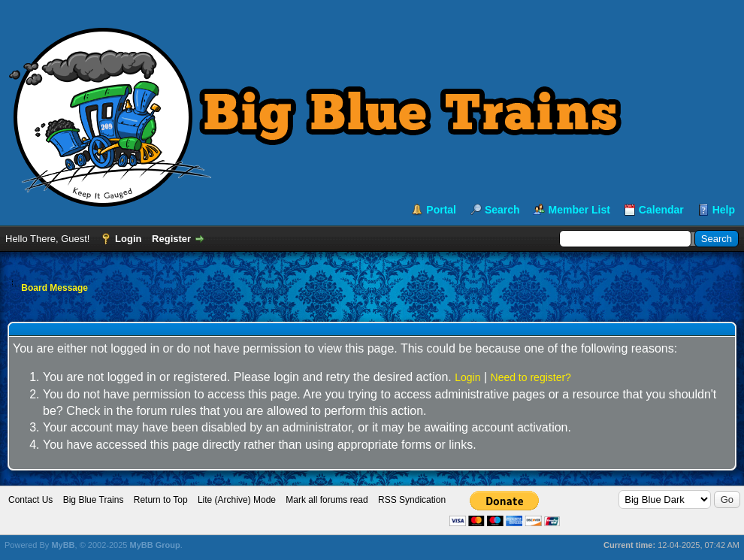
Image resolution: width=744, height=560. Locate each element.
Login (128, 239)
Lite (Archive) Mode (237, 500)
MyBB (63, 545)
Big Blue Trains (94, 500)
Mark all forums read (327, 500)
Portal (441, 210)
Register (171, 239)
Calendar (661, 210)
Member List (579, 210)
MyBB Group (154, 545)
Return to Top (161, 500)
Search (502, 210)
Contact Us (30, 500)
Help (724, 210)
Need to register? (531, 377)
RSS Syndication (412, 500)
